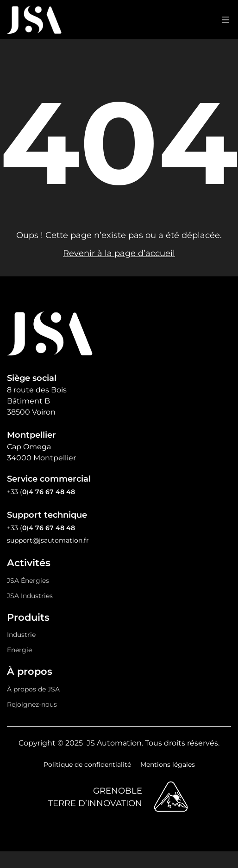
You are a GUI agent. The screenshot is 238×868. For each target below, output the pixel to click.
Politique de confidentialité (87, 764)
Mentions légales (168, 764)
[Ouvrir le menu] (225, 20)
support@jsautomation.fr (48, 540)
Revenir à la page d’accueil (119, 253)
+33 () (41, 492)
